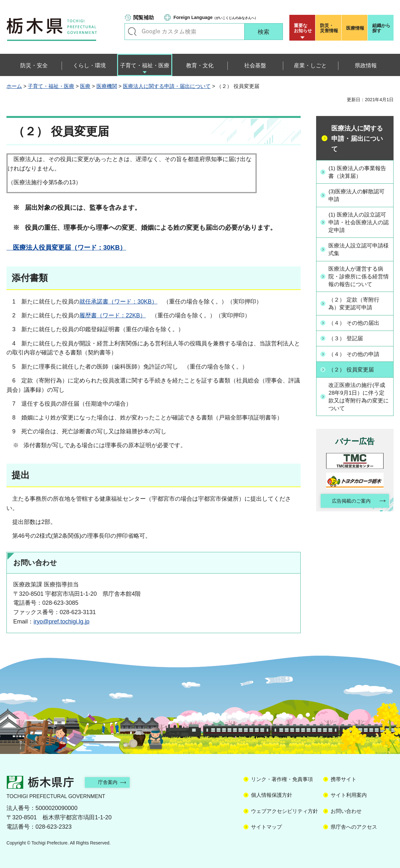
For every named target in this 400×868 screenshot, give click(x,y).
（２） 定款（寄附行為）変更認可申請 (356, 305)
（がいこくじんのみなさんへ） (216, 17)
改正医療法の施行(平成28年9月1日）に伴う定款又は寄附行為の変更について (359, 397)
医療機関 (107, 86)
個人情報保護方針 (272, 795)
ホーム (14, 86)
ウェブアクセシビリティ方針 (285, 811)
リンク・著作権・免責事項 (282, 779)
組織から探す (381, 28)
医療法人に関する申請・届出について (167, 86)
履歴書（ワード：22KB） (113, 315)
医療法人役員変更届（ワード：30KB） (66, 247)
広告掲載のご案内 (349, 502)
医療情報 (355, 28)
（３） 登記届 (348, 339)
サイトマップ (266, 827)
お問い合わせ (346, 811)
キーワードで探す (132, 32)
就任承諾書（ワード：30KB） (118, 302)
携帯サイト (344, 779)
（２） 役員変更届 (353, 370)
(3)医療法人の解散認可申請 (359, 195)
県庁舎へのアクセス (354, 827)
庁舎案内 (111, 782)
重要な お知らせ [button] (303, 28)
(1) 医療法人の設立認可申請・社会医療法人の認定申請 (358, 223)
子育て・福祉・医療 (51, 86)
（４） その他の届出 (356, 324)
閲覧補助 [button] (144, 18)
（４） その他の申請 (356, 354)
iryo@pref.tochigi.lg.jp (61, 622)
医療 (85, 86)
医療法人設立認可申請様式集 (358, 250)
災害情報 (330, 28)
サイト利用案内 (349, 795)
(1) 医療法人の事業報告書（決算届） (357, 172)
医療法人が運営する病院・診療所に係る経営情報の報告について (358, 277)
